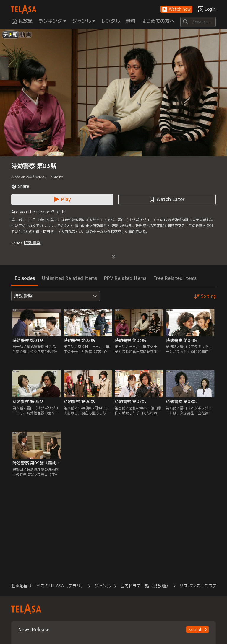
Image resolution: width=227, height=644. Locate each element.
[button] (176, 9)
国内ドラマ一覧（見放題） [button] (145, 586)
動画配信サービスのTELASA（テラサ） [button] (48, 586)
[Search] (198, 22)
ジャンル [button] (103, 586)
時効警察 (32, 243)
